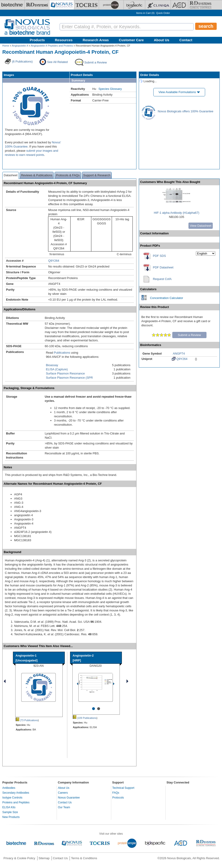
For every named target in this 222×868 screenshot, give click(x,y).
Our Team (64, 807)
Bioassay (52, 365)
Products (37, 40)
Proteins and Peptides (16, 802)
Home (6, 46)
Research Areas (96, 40)
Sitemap (44, 858)
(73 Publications (27, 720)
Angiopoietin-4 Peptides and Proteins (52, 46)
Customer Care (131, 40)
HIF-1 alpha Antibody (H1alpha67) (177, 213)
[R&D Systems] (37, 5)
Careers (63, 793)
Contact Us (65, 802)
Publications (62, 353)
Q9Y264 (54, 261)
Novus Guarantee (69, 798)
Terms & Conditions (84, 858)
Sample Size (10, 812)
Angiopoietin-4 (20, 46)
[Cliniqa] (158, 5)
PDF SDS (159, 256)
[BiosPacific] (134, 5)
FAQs (116, 793)
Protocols (118, 798)
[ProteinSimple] (111, 5)
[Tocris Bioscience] (86, 5)
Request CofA (162, 279)
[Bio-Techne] (12, 5)
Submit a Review (189, 335)
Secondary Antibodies (16, 793)
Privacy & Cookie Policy (19, 858)
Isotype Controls (12, 798)
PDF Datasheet (163, 267)
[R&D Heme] (200, 5)
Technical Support (123, 788)
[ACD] (179, 5)
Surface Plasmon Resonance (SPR (69, 378)
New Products (11, 817)
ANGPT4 (179, 354)
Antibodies (9, 788)
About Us (162, 40)
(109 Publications (85, 718)
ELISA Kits (9, 807)
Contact (186, 40)
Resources (64, 40)
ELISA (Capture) (57, 369)
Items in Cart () (145, 13)
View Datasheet (201, 226)
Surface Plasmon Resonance (65, 373)
